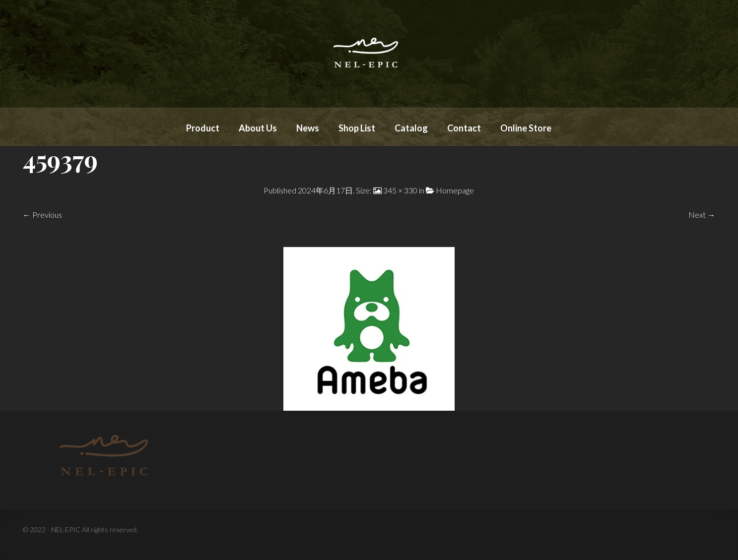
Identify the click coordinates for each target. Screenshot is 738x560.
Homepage (455, 190)
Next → (702, 215)
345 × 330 (400, 190)
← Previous (42, 215)
